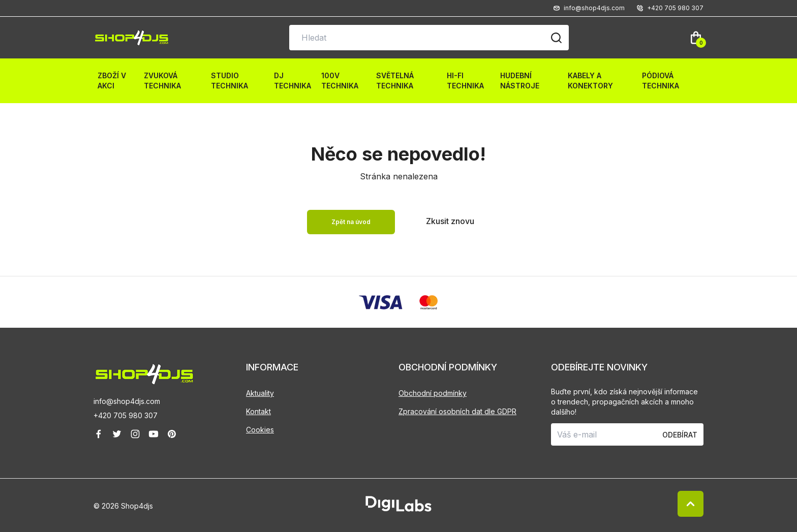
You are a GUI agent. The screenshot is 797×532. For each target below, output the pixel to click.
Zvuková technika (162, 81)
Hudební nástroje (520, 81)
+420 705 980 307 (126, 415)
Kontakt (258, 411)
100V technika (340, 81)
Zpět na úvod (351, 222)
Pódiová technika (661, 81)
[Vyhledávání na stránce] (429, 38)
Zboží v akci (112, 81)
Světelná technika (395, 81)
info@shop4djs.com (127, 401)
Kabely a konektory (590, 81)
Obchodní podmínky (433, 393)
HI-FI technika (465, 81)
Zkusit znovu (450, 221)
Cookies (260, 430)
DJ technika (293, 81)
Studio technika (229, 81)
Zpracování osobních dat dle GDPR (457, 411)
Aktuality (260, 393)
